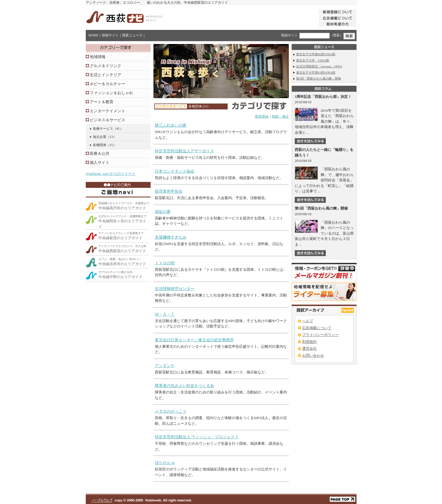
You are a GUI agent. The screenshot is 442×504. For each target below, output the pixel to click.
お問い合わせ (313, 356)
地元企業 (100, 137)
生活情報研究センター (175, 289)
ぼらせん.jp (165, 463)
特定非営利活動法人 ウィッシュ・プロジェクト (197, 437)
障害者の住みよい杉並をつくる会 (184, 386)
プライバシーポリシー (320, 335)
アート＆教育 (102, 102)
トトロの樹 (165, 263)
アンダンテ (165, 366)
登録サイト (110, 35)
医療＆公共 (100, 154)
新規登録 (262, 116)
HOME (94, 35)
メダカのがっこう (171, 411)
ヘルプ (308, 321)
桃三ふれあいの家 (171, 125)
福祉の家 (163, 212)
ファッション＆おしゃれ (111, 93)
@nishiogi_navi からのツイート (111, 174)
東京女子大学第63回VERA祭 (316, 72)
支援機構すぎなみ (171, 237)
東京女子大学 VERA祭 (313, 60)
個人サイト (100, 163)
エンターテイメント (107, 111)
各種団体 (100, 145)
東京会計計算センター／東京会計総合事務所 (194, 340)
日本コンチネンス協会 (175, 171)
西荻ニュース (132, 35)
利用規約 (309, 342)
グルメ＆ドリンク (105, 66)
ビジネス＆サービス (107, 120)
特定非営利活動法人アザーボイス (184, 151)
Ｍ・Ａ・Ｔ (165, 314)
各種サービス (103, 129)
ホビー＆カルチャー (107, 84)
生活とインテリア (105, 75)
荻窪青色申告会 (169, 191)
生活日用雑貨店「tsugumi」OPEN (319, 66)
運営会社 (309, 348)
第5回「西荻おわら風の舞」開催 (319, 78)
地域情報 (98, 57)
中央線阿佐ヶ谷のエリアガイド (122, 222)
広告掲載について (317, 328)
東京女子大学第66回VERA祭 (316, 54)
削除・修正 (280, 116)
